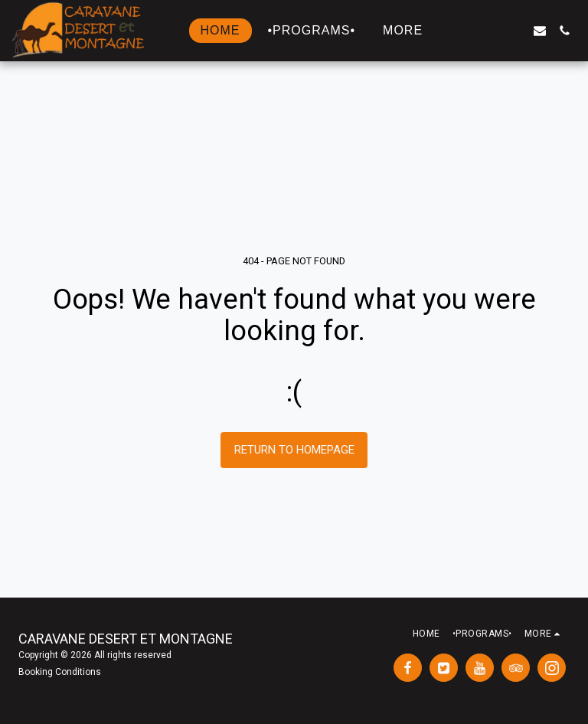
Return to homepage (294, 450)
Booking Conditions (60, 672)
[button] (466, 31)
